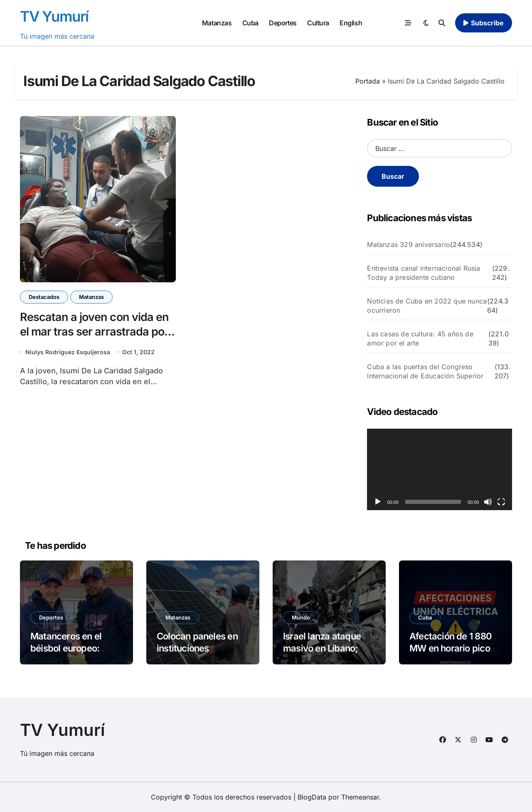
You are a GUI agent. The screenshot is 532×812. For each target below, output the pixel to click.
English (351, 23)
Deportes (283, 23)
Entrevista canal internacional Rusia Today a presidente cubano (424, 273)
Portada (368, 81)
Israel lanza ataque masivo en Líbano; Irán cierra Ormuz (322, 648)
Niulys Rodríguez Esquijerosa (68, 352)
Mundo (301, 617)
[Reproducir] (378, 502)
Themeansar (360, 797)
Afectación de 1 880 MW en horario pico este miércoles (451, 648)
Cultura (318, 23)
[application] (440, 469)
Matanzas (217, 23)
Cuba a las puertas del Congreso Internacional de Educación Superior (425, 371)
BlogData (312, 797)
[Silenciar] (488, 502)
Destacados (44, 297)
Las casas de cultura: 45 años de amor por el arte (420, 338)
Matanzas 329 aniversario (409, 244)
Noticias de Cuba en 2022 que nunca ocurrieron (427, 306)
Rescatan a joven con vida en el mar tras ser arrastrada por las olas (94, 332)
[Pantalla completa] (501, 502)
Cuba (250, 23)
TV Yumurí (54, 16)
